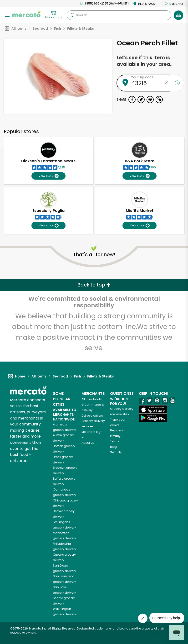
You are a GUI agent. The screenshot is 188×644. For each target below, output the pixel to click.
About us (88, 443)
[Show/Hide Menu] (7, 15)
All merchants (92, 399)
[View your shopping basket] (178, 15)
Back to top (94, 285)
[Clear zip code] (166, 83)
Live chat (174, 4)
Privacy (115, 436)
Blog (113, 447)
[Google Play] (153, 418)
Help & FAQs (144, 4)
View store (48, 176)
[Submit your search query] (73, 15)
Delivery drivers (92, 416)
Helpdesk (117, 430)
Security (116, 452)
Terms (115, 441)
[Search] (119, 15)
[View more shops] (54, 15)
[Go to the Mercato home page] (26, 14)
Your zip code (142, 77)
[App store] (153, 410)
